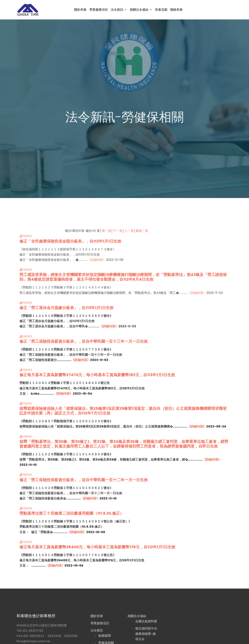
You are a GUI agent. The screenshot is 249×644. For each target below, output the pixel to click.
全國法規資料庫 (146, 621)
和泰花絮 (161, 10)
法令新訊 (117, 10)
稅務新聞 (104, 636)
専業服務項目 (99, 10)
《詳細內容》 (97, 260)
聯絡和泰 (176, 10)
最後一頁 (142, 231)
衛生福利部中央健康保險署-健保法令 (146, 634)
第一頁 (106, 231)
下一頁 (118, 231)
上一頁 (129, 231)
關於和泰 (80, 10)
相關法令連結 (139, 10)
